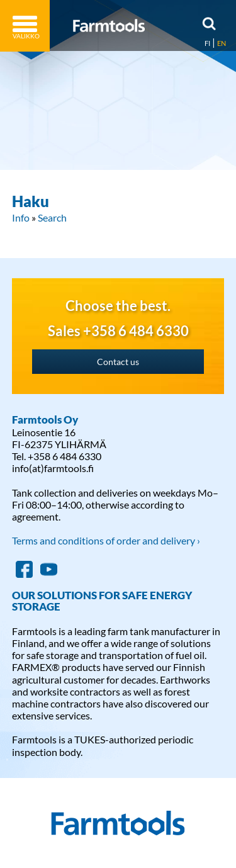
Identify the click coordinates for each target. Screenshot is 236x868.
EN (222, 43)
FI (207, 43)
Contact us (118, 362)
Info (21, 217)
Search (52, 217)
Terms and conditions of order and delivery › (106, 540)
